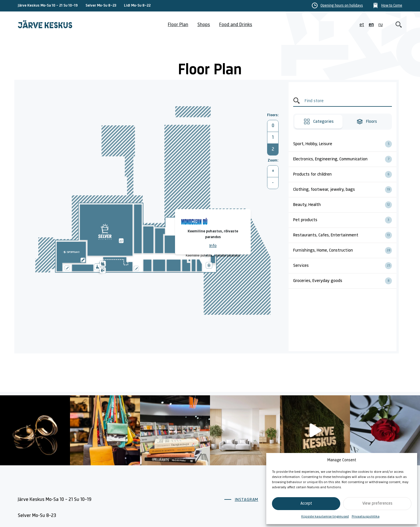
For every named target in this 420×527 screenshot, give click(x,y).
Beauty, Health (345, 205)
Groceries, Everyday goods (345, 281)
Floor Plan (178, 25)
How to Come (392, 6)
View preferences (377, 504)
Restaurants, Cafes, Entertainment (345, 235)
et (362, 25)
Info (213, 246)
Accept (306, 504)
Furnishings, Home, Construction (345, 250)
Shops (204, 25)
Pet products (345, 220)
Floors (367, 122)
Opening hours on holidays (342, 6)
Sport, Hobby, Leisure (345, 144)
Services (345, 266)
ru (381, 25)
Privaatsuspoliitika (366, 517)
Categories (319, 122)
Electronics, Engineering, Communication (345, 159)
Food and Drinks (236, 25)
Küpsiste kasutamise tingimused (325, 517)
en (371, 25)
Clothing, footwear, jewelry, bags (345, 190)
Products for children (345, 174)
